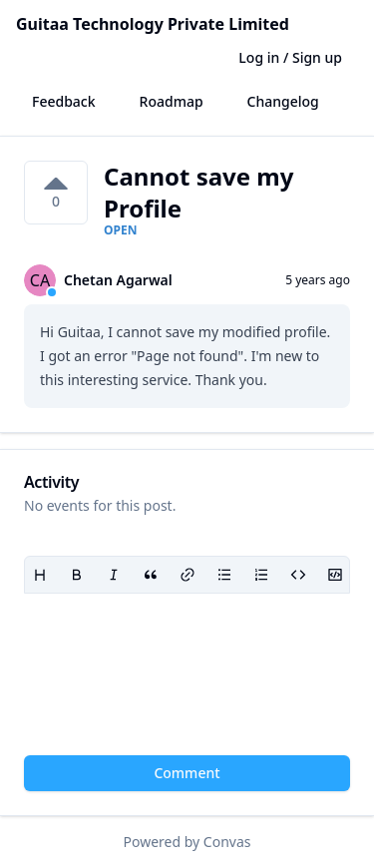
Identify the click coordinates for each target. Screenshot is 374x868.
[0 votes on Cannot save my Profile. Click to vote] (56, 193)
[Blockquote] (150, 575)
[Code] (298, 575)
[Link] (187, 575)
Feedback (64, 101)
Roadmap (172, 101)
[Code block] (335, 575)
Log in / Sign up (290, 57)
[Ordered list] (261, 575)
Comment (187, 773)
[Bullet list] (224, 575)
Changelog (283, 101)
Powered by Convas (187, 842)
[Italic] (113, 575)
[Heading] (39, 575)
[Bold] (76, 575)
